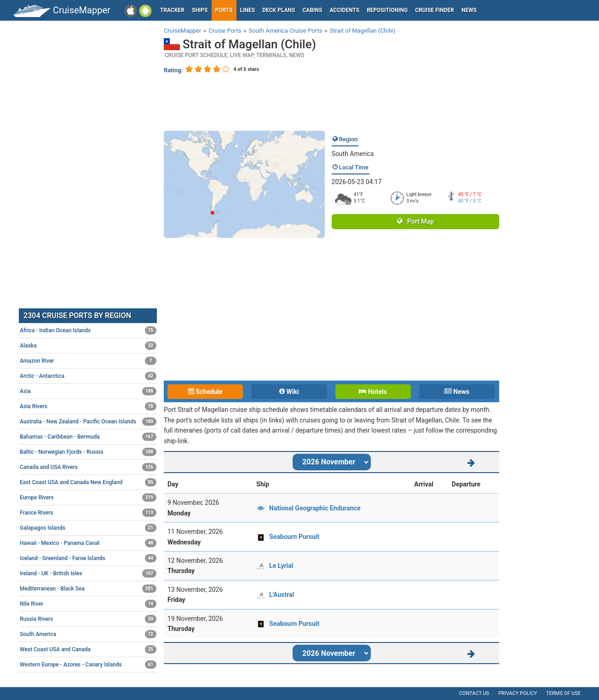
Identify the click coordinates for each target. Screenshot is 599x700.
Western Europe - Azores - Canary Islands (88, 665)
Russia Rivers (88, 619)
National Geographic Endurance (315, 508)
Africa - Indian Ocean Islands (88, 330)
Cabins (312, 10)
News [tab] (457, 392)
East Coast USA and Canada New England (88, 482)
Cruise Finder (435, 10)
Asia (88, 391)
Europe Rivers (88, 498)
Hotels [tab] (373, 392)
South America (353, 154)
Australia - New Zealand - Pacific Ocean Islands (88, 422)
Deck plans (279, 10)
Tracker (172, 10)
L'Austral (282, 595)
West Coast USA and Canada (88, 649)
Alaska (88, 346)
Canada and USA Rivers (88, 467)
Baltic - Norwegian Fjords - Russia (88, 452)
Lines (248, 10)
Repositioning (387, 10)
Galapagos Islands (88, 528)
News (469, 10)
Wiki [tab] (289, 392)
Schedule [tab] (205, 392)
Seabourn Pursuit (294, 537)
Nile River (88, 604)
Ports (224, 10)
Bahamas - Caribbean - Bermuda (88, 437)
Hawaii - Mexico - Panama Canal (88, 543)
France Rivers (88, 513)
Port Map (415, 221)
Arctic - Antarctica (88, 376)
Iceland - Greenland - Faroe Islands (88, 558)
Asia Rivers (88, 406)
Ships (200, 10)
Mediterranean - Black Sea (88, 589)
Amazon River (88, 361)
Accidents (344, 10)
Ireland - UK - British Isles (88, 573)
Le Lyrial (281, 566)
